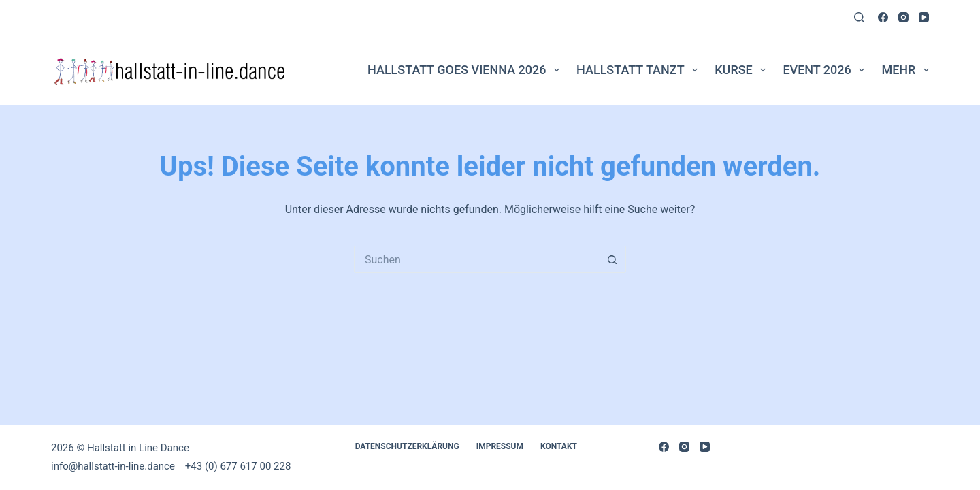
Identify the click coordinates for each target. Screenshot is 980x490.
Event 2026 (826, 70)
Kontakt (559, 446)
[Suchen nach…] (476, 259)
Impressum (500, 446)
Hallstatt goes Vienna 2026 (466, 70)
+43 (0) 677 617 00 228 (238, 466)
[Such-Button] (612, 259)
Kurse (743, 70)
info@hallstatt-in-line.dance (114, 466)
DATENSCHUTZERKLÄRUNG (407, 446)
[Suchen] (859, 17)
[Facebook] (883, 17)
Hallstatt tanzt (640, 70)
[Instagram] (903, 17)
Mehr (905, 70)
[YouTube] (924, 17)
